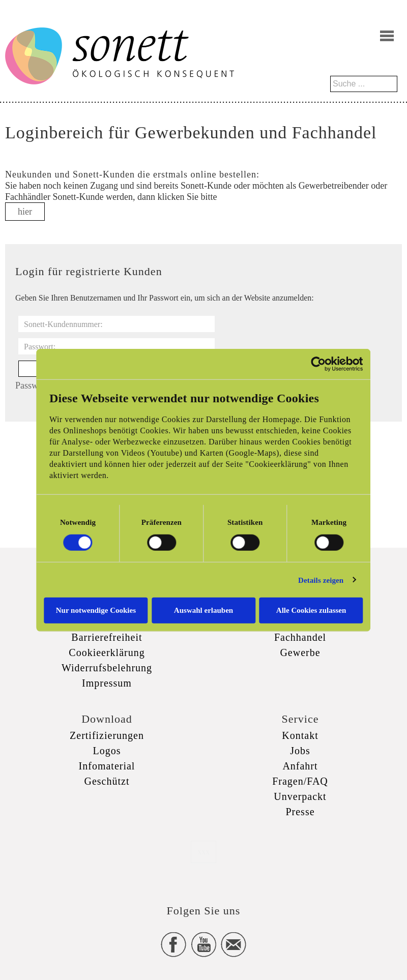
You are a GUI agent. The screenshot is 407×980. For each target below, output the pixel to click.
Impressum (107, 683)
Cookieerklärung (107, 652)
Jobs (300, 751)
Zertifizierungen (107, 735)
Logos (107, 751)
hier (25, 212)
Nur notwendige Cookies (95, 610)
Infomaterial (107, 766)
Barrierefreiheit (107, 637)
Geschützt (107, 781)
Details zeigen (321, 580)
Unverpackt (300, 796)
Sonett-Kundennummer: (63, 324)
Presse (300, 812)
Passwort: (40, 347)
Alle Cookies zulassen (312, 610)
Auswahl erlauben (203, 610)
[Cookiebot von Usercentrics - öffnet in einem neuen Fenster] (319, 364)
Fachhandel (300, 637)
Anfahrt (300, 766)
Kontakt (300, 735)
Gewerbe (300, 652)
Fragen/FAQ (300, 781)
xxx (203, 852)
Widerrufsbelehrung (107, 668)
